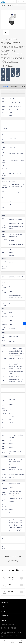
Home (4, 4)
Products (9, 4)
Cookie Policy (16, 636)
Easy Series (3, 6)
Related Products (6, 603)
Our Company (5, 616)
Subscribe (3, 620)
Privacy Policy (10, 636)
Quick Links (4, 607)
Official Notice (4, 636)
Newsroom (4, 611)
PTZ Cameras (16, 4)
